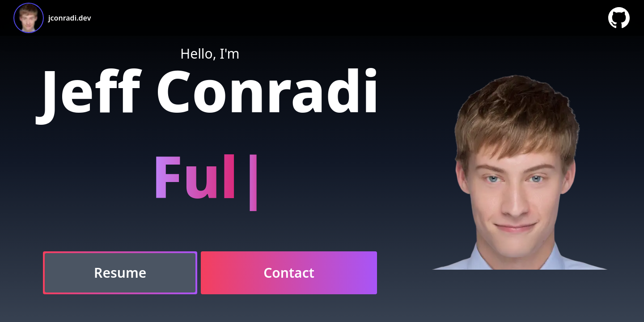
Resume (120, 273)
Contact (289, 273)
